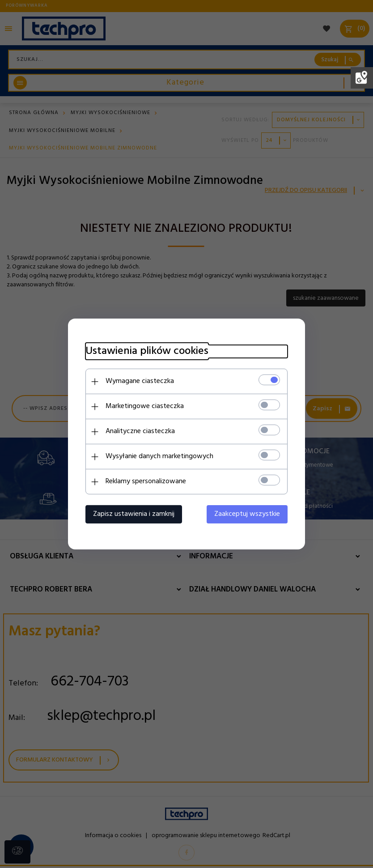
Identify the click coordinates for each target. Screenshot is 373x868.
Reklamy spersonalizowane (144, 481)
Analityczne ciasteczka (138, 431)
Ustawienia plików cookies (145, 351)
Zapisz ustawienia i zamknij (132, 514)
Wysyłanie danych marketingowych (158, 456)
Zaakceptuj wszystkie (249, 514)
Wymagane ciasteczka (138, 381)
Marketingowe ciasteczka (143, 406)
